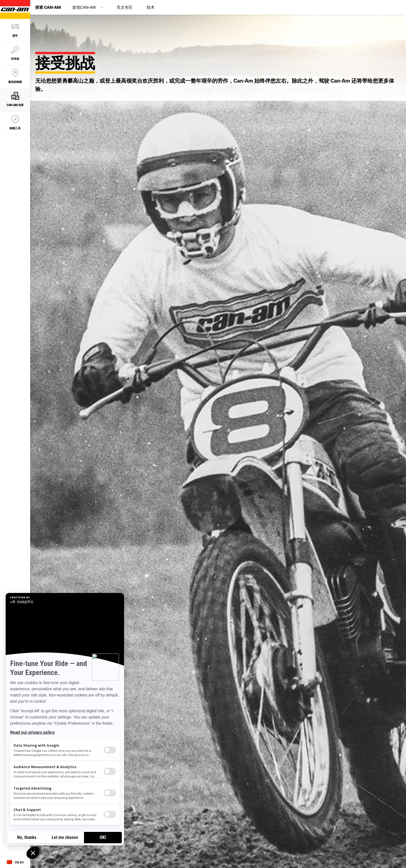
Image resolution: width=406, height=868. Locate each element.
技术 (151, 7)
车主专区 (125, 7)
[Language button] (15, 862)
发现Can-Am (84, 7)
